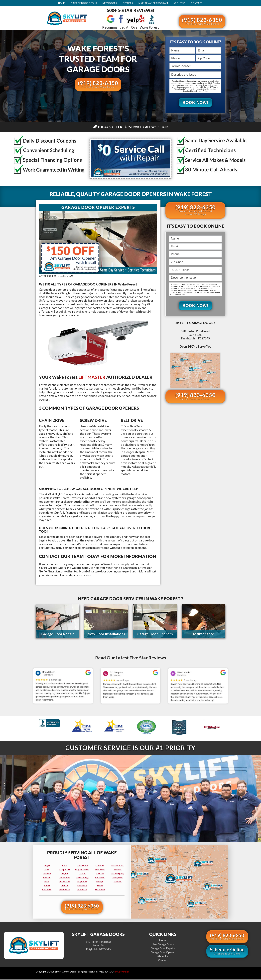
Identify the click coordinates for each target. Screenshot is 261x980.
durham (65, 886)
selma (100, 886)
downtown (65, 882)
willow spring (118, 874)
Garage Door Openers (155, 634)
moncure (100, 866)
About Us (179, 3)
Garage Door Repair (84, 3)
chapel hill (65, 870)
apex (47, 870)
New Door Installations (106, 634)
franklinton (82, 866)
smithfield (100, 890)
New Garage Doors (163, 945)
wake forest (118, 866)
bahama (47, 874)
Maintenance (204, 634)
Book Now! (195, 103)
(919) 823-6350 (202, 21)
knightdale (82, 882)
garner (82, 874)
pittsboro (100, 878)
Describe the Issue (170, 71)
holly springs (82, 878)
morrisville (100, 870)
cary (65, 866)
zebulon (118, 882)
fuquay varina (82, 870)
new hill (100, 874)
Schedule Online (227, 951)
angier (47, 866)
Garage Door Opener (163, 953)
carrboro (47, 890)
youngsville (118, 878)
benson (47, 878)
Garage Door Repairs (163, 949)
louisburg (82, 886)
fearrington (65, 890)
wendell (118, 870)
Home (62, 3)
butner (47, 886)
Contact (197, 3)
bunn (47, 882)
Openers (128, 3)
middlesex (82, 890)
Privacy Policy (122, 972)
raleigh (100, 882)
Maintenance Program (153, 3)
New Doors (110, 3)
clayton (65, 874)
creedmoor (65, 878)
